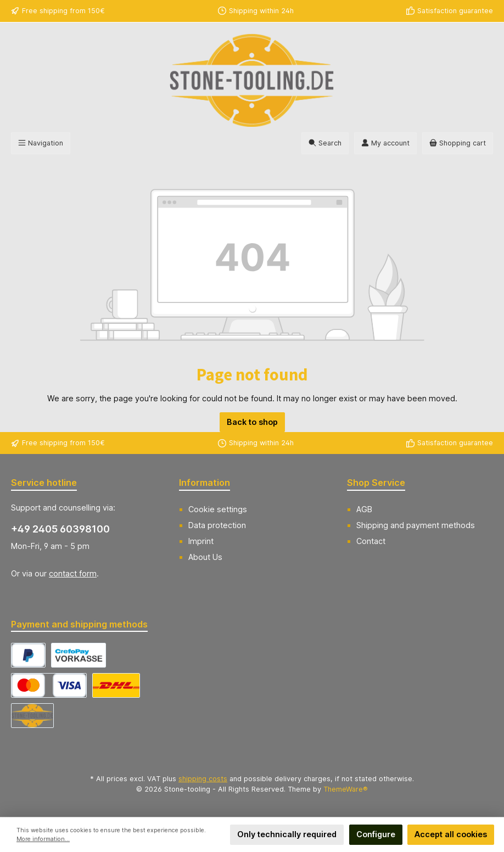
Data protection (217, 525)
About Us (205, 557)
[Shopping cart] (458, 143)
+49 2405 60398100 (60, 529)
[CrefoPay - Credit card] (49, 685)
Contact (371, 541)
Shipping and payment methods (416, 525)
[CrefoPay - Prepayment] (79, 655)
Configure (376, 834)
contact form (73, 573)
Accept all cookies (451, 834)
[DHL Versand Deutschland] (116, 685)
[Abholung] (32, 716)
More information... (43, 839)
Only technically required (287, 834)
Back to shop (252, 422)
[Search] (325, 143)
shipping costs (203, 779)
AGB (364, 509)
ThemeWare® (346, 789)
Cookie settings (218, 509)
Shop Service (376, 483)
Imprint (201, 541)
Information (205, 483)
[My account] (385, 143)
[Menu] (41, 143)
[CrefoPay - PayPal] (28, 655)
